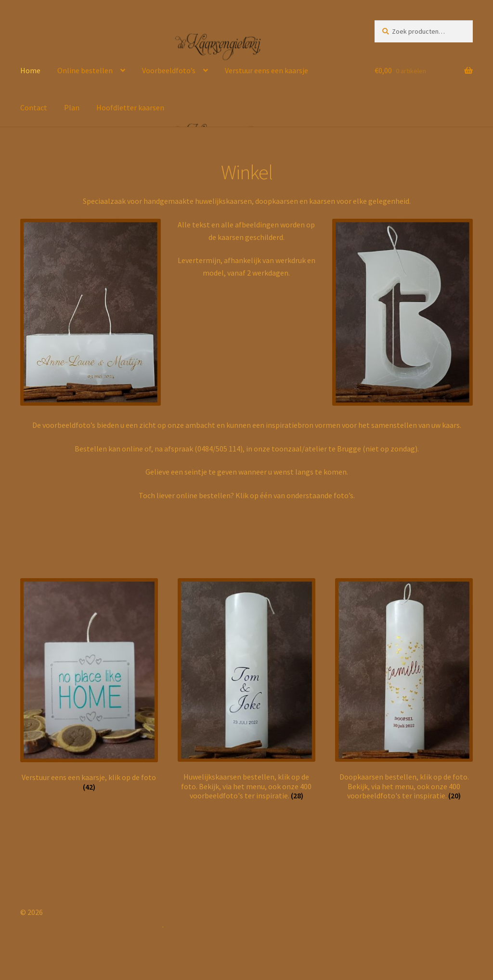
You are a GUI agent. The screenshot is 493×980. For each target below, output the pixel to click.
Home (30, 70)
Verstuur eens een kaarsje (266, 70)
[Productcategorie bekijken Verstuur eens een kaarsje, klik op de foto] (89, 685)
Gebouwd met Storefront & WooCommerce (91, 925)
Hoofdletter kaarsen (130, 107)
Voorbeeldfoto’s (169, 70)
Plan (72, 107)
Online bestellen (85, 70)
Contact (34, 107)
